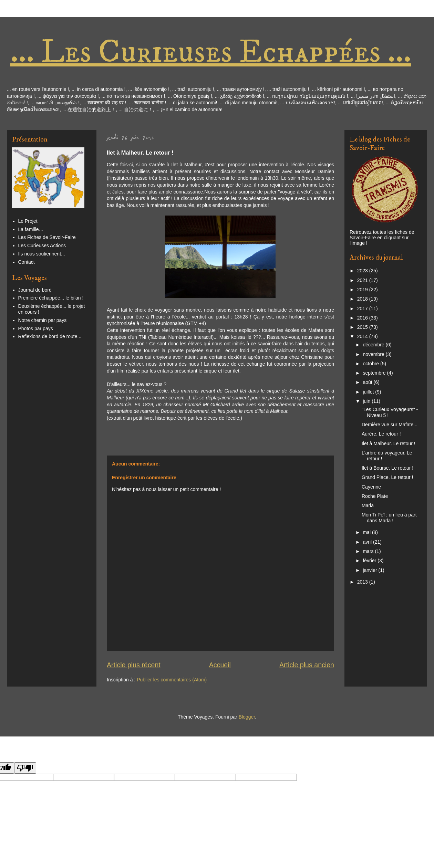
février (370, 561)
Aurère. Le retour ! (381, 434)
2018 (363, 299)
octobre (371, 364)
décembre (374, 345)
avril (368, 542)
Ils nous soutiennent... (42, 254)
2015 (363, 327)
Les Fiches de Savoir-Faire (47, 237)
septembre (375, 373)
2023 (363, 271)
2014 (363, 336)
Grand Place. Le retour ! (387, 477)
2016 (363, 318)
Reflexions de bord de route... (50, 336)
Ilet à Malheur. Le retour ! (389, 443)
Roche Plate (375, 496)
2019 (363, 290)
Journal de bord (35, 290)
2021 (363, 280)
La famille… (31, 229)
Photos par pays (36, 328)
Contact (27, 262)
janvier (370, 570)
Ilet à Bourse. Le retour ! (387, 468)
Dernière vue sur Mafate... (390, 425)
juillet (369, 392)
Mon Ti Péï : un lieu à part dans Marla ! (389, 518)
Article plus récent (134, 665)
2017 (363, 308)
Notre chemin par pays (43, 320)
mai (367, 532)
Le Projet (28, 221)
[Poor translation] (25, 768)
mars (369, 551)
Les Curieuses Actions (42, 245)
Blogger (247, 717)
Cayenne (371, 487)
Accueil (220, 665)
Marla (368, 505)
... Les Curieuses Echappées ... (211, 52)
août (368, 382)
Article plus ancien (307, 665)
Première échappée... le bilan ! (51, 298)
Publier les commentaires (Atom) (172, 680)
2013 (363, 582)
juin (367, 401)
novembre (374, 354)
